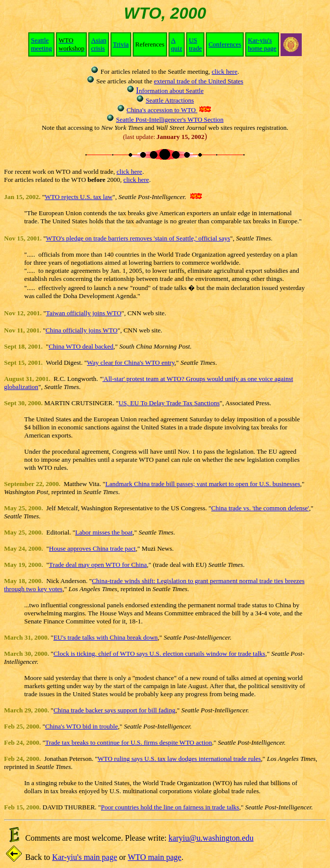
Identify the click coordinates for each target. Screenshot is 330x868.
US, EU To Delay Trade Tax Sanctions (169, 403)
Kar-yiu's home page (262, 44)
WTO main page (154, 857)
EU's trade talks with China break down (106, 637)
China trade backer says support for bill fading (115, 710)
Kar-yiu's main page (85, 857)
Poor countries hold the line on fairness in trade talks (170, 807)
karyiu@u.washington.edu (211, 838)
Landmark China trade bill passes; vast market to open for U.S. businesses (203, 484)
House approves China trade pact (92, 548)
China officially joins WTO (81, 330)
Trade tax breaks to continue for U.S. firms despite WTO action (129, 742)
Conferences (225, 44)
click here (225, 71)
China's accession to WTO (162, 110)
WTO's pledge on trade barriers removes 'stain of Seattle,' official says (138, 238)
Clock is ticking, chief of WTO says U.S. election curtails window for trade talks (159, 654)
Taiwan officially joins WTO (84, 313)
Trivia (121, 44)
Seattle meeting (41, 44)
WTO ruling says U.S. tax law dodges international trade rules (180, 759)
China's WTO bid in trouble (82, 726)
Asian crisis (98, 44)
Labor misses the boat (104, 532)
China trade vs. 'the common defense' (260, 508)
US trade (195, 44)
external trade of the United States (199, 81)
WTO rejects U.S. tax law (79, 197)
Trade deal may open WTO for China (98, 565)
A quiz (177, 44)
